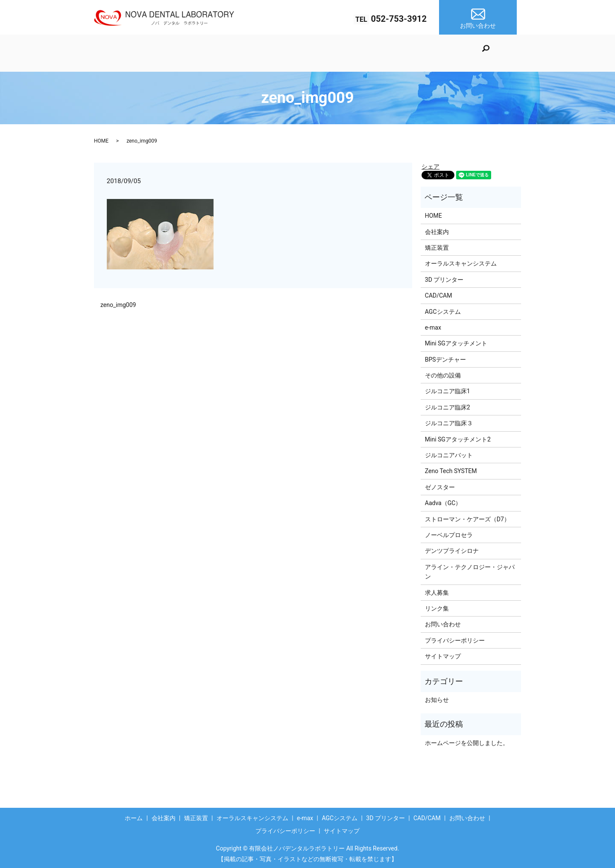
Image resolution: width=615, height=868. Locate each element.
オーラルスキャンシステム (266, 53)
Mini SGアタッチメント (456, 341)
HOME (101, 138)
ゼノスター (440, 484)
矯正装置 (198, 53)
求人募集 (437, 590)
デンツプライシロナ (452, 548)
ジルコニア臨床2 (448, 404)
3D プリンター (427, 53)
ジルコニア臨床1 (448, 389)
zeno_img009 (118, 302)
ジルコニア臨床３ (449, 421)
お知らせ (437, 697)
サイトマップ (443, 654)
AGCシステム (372, 53)
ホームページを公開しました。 (467, 740)
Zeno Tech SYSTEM (451, 468)
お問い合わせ (443, 622)
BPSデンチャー (445, 357)
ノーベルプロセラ (449, 532)
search (514, 54)
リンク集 (437, 606)
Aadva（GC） (443, 500)
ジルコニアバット (449, 453)
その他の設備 (443, 373)
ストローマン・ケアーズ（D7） (467, 516)
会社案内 (153, 53)
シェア (430, 164)
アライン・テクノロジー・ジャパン (470, 569)
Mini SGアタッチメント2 (458, 436)
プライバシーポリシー (455, 637)
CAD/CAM (478, 53)
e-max (328, 53)
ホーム (114, 53)
